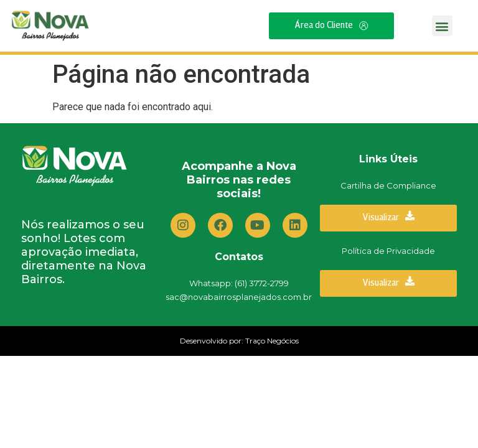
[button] (442, 26)
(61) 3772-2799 (262, 283)
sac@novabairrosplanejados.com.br (239, 297)
